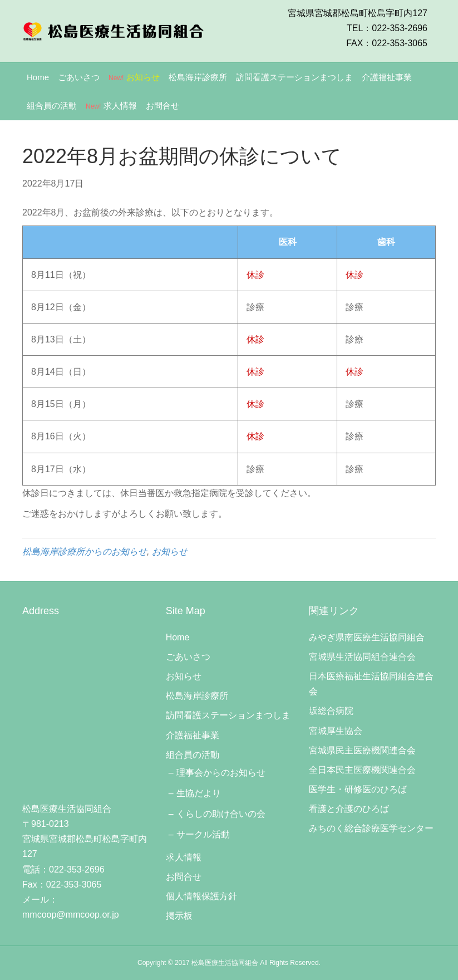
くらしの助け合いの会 (221, 814)
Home (38, 77)
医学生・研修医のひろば (358, 789)
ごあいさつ (79, 77)
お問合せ (162, 106)
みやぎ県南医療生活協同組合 (367, 637)
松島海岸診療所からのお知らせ (85, 552)
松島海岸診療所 (198, 77)
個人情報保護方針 (201, 896)
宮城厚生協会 (336, 731)
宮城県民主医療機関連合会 (362, 750)
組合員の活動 (52, 106)
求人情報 (111, 106)
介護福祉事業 (387, 77)
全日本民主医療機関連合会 (362, 770)
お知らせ (134, 77)
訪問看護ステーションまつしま (294, 77)
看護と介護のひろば (349, 809)
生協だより (199, 793)
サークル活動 (203, 834)
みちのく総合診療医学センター (371, 828)
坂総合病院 (331, 711)
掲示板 (179, 916)
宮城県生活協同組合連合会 (362, 657)
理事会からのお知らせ (221, 773)
